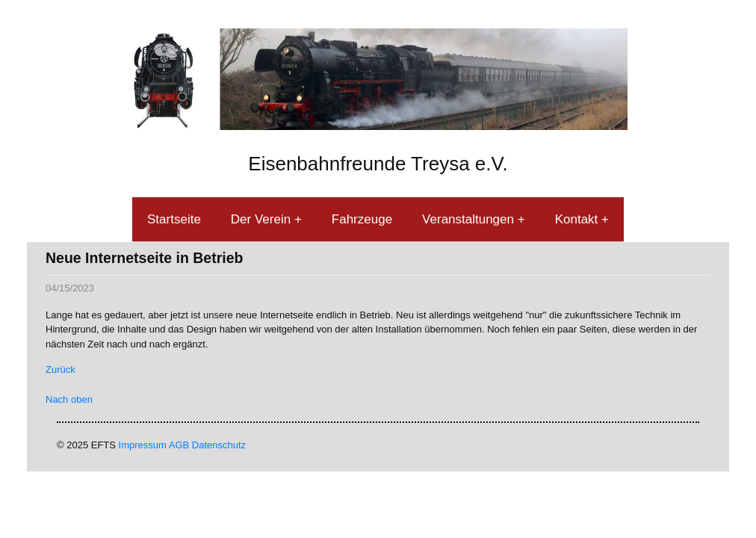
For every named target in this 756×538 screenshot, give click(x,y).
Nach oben (69, 399)
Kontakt (578, 219)
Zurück (61, 370)
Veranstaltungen (470, 219)
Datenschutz (219, 445)
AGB (179, 445)
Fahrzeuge (362, 219)
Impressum (143, 445)
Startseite (174, 219)
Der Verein (263, 219)
